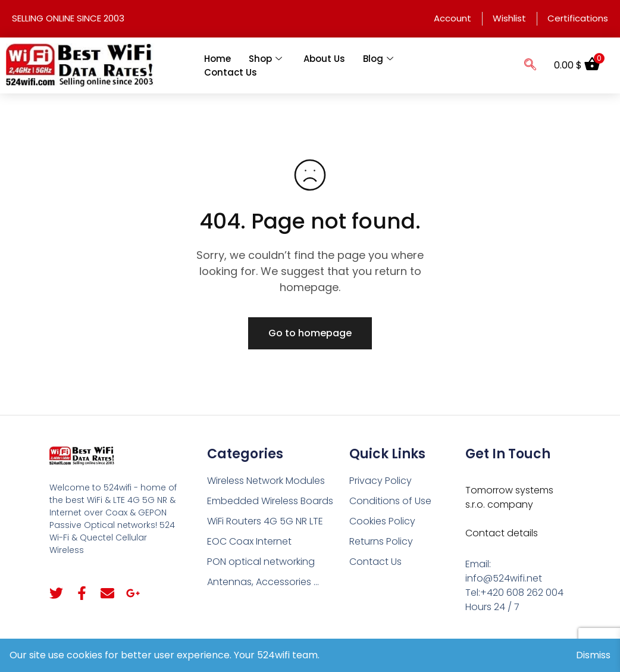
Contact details (502, 533)
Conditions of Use (390, 501)
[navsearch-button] (530, 65)
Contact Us (231, 72)
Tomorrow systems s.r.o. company (509, 497)
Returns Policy (381, 541)
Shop (265, 59)
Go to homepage (310, 333)
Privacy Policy (381, 481)
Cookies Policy (382, 521)
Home (217, 59)
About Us (324, 59)
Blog (378, 59)
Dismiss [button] (593, 655)
